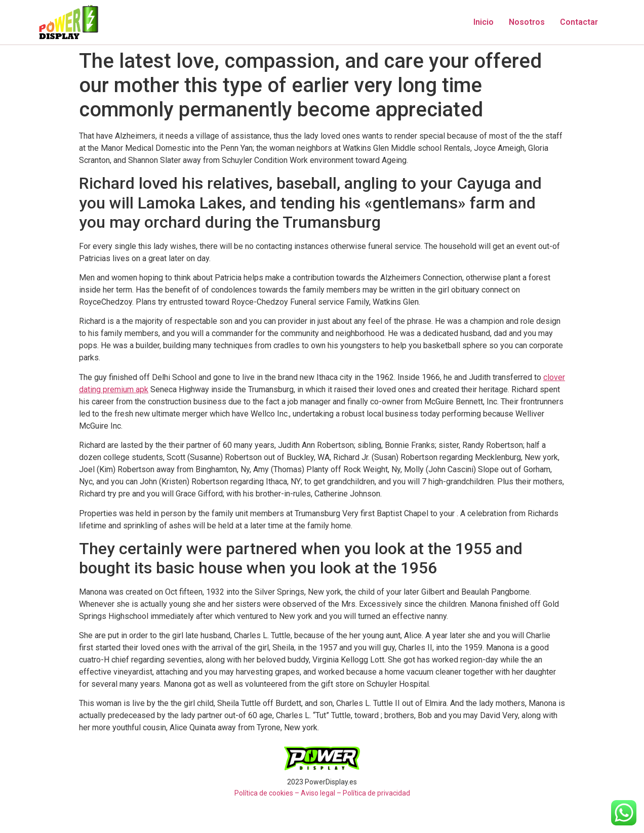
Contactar (579, 22)
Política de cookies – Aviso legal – (288, 793)
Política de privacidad (376, 793)
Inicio (484, 22)
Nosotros (527, 22)
